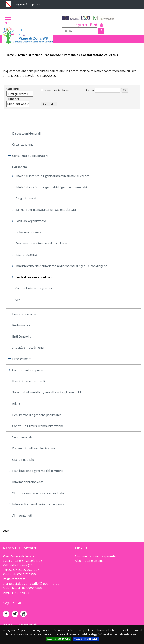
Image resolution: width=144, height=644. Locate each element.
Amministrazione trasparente (95, 558)
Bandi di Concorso (24, 316)
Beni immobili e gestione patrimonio (37, 416)
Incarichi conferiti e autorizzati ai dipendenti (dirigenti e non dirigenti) (62, 267)
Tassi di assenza (26, 256)
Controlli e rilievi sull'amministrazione (38, 427)
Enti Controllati (23, 338)
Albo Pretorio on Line (89, 562)
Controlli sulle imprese (28, 371)
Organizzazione (45, 50)
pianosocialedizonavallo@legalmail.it (31, 585)
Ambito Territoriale (77, 50)
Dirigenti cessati (26, 200)
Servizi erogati (22, 439)
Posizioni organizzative (31, 222)
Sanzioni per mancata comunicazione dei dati (46, 211)
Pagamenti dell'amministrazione (34, 450)
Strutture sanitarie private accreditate (38, 495)
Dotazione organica (28, 234)
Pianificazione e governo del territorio (38, 472)
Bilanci (17, 405)
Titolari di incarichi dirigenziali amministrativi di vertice (52, 177)
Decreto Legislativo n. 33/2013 (34, 77)
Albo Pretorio (107, 50)
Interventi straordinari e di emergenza (38, 506)
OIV (18, 301)
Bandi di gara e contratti (29, 383)
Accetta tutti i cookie (59, 639)
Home (10, 56)
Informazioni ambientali (29, 483)
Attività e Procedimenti (28, 349)
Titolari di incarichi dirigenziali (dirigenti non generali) (51, 189)
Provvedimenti (22, 360)
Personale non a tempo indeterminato (41, 245)
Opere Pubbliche (23, 461)
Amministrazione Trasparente (39, 56)
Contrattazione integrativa (34, 290)
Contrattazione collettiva (100, 56)
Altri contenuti (22, 517)
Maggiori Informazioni (86, 639)
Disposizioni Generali (26, 135)
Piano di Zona (19, 50)
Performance (21, 327)
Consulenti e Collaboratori (30, 157)
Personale (71, 56)
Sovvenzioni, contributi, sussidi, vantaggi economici (47, 394)
